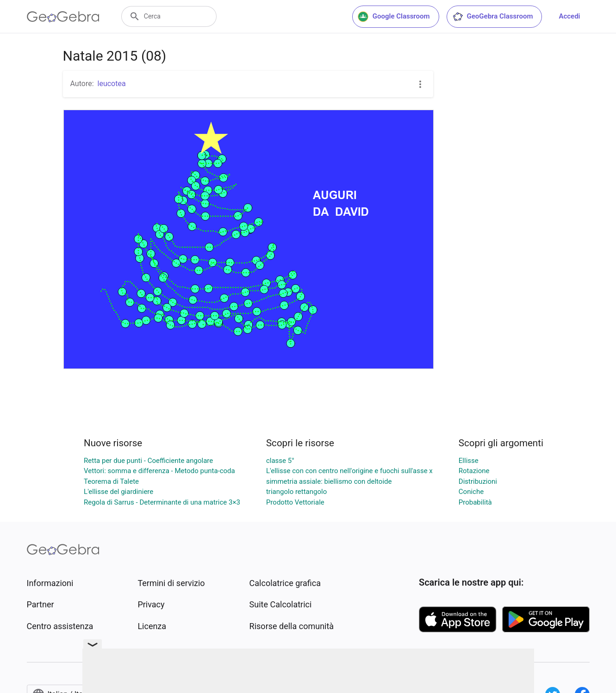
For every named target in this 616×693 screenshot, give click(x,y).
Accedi (569, 16)
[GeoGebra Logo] (63, 17)
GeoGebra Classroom (493, 17)
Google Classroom (394, 17)
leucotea (112, 84)
